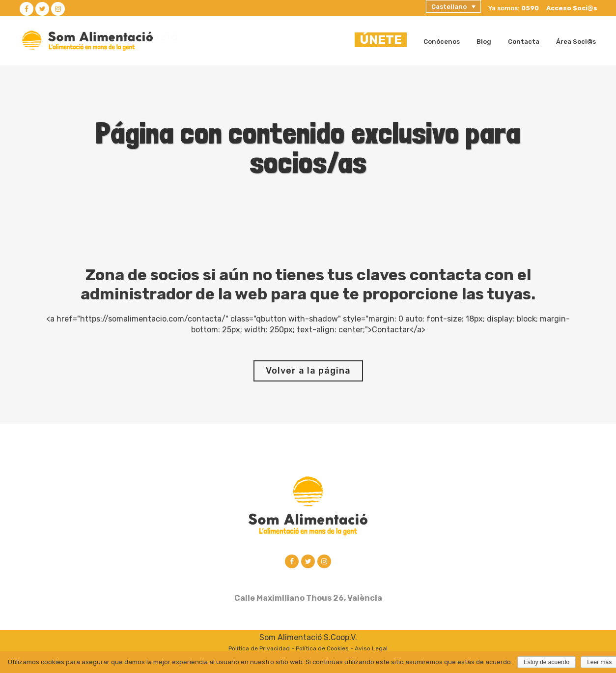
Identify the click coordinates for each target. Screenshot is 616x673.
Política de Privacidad (259, 649)
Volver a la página (308, 371)
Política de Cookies (322, 649)
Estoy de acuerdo (546, 662)
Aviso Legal (371, 649)
